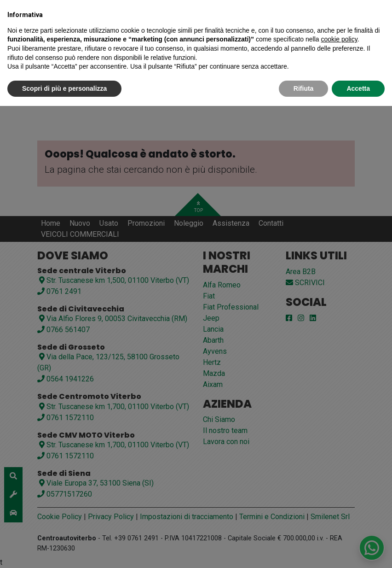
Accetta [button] (358, 88)
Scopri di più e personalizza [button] (64, 88)
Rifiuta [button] (304, 88)
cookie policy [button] (339, 39)
